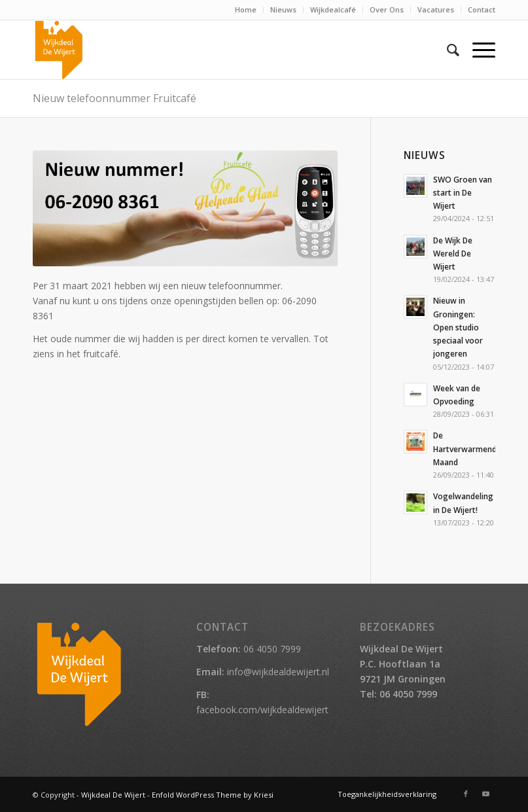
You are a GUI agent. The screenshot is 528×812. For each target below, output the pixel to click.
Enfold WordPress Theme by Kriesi (213, 795)
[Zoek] (447, 50)
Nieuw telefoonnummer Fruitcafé (114, 98)
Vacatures (436, 9)
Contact (482, 9)
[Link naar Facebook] (466, 794)
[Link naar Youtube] (485, 794)
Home (246, 9)
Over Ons (387, 9)
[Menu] (477, 50)
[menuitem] (246, 10)
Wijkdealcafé (333, 9)
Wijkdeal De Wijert (113, 795)
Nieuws (283, 9)
